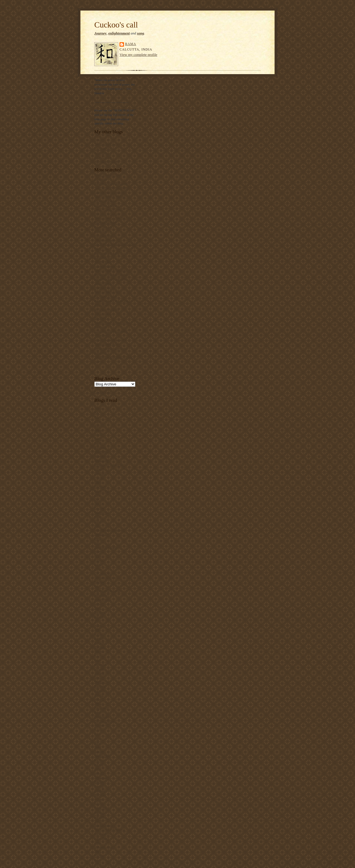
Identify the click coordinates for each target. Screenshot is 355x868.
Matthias (100, 682)
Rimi (97, 743)
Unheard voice (103, 847)
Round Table (102, 756)
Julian (98, 625)
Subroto (99, 817)
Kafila (98, 634)
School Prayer (103, 314)
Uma (97, 842)
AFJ (97, 413)
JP (96, 621)
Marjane (99, 673)
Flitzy (98, 556)
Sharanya (100, 795)
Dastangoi (101, 513)
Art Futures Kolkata (107, 161)
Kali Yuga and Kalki (107, 253)
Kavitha (99, 643)
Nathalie (100, 691)
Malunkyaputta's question (110, 279)
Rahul (98, 730)
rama (131, 44)
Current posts (103, 392)
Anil (97, 426)
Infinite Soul (102, 599)
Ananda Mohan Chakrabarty (112, 183)
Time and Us (102, 834)
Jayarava (100, 612)
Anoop (98, 430)
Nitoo (98, 704)
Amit (97, 421)
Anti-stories (102, 153)
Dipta (98, 539)
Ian (96, 586)
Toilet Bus (101, 335)
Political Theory (104, 721)
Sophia (99, 804)
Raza (97, 738)
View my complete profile (138, 55)
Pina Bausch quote (106, 296)
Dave (98, 517)
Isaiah (98, 604)
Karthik (99, 638)
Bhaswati (100, 447)
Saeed (98, 773)
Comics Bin (102, 491)
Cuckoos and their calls (109, 209)
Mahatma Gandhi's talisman (112, 275)
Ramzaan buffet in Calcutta (111, 301)
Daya (98, 521)
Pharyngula (101, 717)
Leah (97, 660)
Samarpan (101, 777)
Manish (99, 669)
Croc (97, 495)
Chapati (99, 469)
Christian (100, 473)
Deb (97, 526)
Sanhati (99, 786)
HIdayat (99, 582)
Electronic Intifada (106, 547)
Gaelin (98, 565)
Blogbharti (101, 456)
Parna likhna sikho (106, 292)
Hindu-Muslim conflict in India (114, 244)
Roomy (99, 751)
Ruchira (99, 760)
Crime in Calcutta (105, 205)
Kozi (97, 656)
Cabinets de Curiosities (109, 465)
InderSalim (101, 595)
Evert (98, 551)
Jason (98, 608)
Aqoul (98, 434)
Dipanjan (100, 534)
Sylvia (98, 821)
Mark (98, 678)
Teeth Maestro (103, 825)
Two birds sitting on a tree (111, 340)
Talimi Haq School (106, 144)
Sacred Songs (103, 157)
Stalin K (99, 812)
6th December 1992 (106, 309)
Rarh (97, 734)
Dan (97, 500)
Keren (98, 651)
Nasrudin (100, 686)
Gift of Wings (103, 573)
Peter (97, 712)
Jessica (99, 617)
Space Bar (101, 808)
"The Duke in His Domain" (111, 331)
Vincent (99, 856)
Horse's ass (101, 249)
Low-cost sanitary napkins (111, 270)
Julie (97, 630)
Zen (97, 860)
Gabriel (99, 560)
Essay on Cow (103, 227)
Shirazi (99, 799)
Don (97, 543)
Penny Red (101, 708)
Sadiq (98, 769)
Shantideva (101, 318)
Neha (98, 699)
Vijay (98, 851)
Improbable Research (107, 591)
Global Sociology (105, 578)
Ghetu (98, 569)
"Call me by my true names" (112, 188)
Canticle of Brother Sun (109, 192)
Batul (98, 443)
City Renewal (103, 149)
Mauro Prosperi (104, 283)
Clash (98, 482)
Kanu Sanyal (102, 257)
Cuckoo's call (116, 25)
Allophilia (101, 179)
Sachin (98, 764)
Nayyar (99, 695)
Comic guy (101, 486)
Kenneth (100, 647)
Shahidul (100, 791)
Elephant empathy (106, 222)
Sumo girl (100, 327)
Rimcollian (101, 305)
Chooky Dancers (105, 201)
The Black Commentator (110, 829)
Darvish (99, 508)
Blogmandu (102, 460)
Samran (99, 782)
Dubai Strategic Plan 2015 (111, 218)
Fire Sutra (100, 231)
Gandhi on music (105, 240)
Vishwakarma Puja (106, 344)
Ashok (98, 439)
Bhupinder (101, 452)
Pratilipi (99, 725)
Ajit (97, 417)
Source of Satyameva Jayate (112, 322)
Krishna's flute (103, 262)
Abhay (98, 408)
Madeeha (100, 664)
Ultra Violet (102, 838)
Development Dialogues (109, 530)
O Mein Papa (102, 288)
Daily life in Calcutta (107, 214)
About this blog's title (108, 175)
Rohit (98, 747)
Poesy (98, 140)
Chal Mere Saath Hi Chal (110, 196)
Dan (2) (99, 504)
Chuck (98, 478)
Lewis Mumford (104, 266)
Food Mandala (103, 235)
